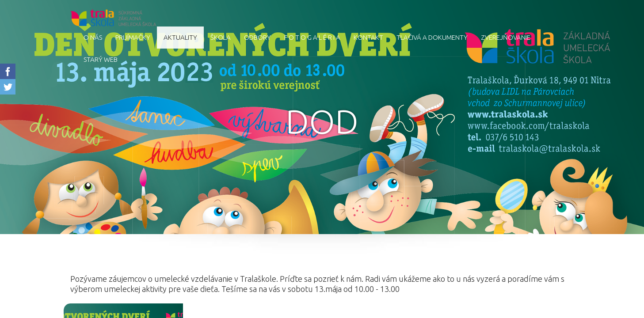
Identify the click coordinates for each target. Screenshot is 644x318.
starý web (101, 59)
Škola (221, 37)
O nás (93, 37)
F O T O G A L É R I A (312, 37)
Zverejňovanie (506, 37)
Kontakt (368, 37)
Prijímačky (133, 37)
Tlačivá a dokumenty (432, 37)
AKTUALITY (180, 37)
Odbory (257, 37)
